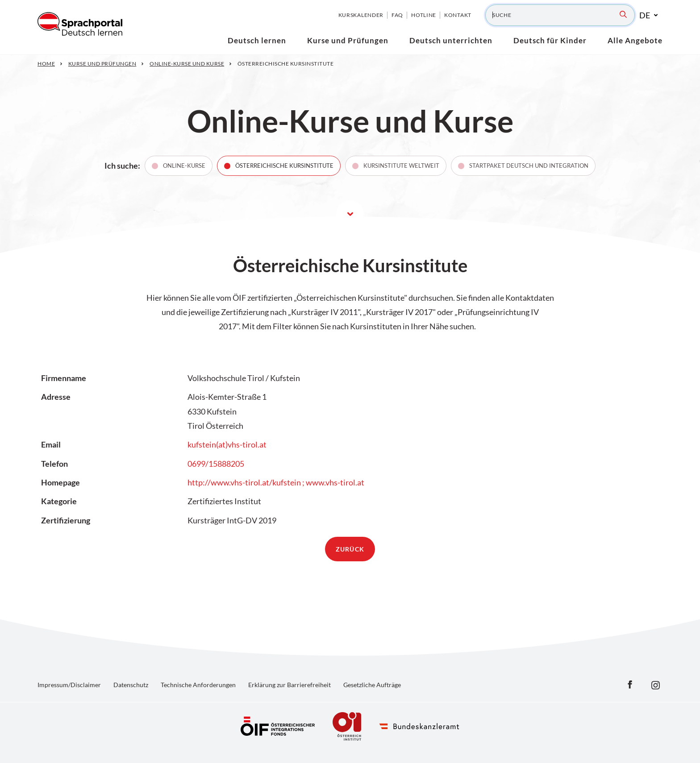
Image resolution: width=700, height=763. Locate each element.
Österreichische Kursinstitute (284, 166)
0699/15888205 (216, 464)
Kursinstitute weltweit (401, 166)
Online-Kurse (184, 166)
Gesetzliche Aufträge (372, 685)
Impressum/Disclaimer (69, 685)
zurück (350, 549)
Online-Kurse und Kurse (187, 64)
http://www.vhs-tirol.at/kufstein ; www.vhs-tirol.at (276, 482)
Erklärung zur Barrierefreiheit (290, 685)
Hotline (424, 15)
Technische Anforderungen (198, 685)
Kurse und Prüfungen (102, 64)
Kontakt (458, 15)
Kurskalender (361, 15)
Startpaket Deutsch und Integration (529, 166)
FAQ (397, 15)
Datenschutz (131, 685)
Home (46, 64)
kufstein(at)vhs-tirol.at (227, 444)
